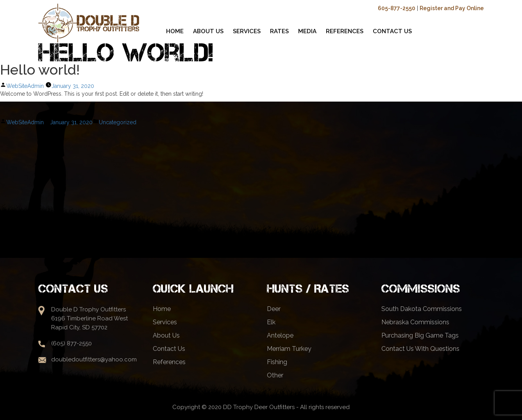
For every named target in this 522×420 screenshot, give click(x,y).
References (169, 362)
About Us (166, 335)
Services (165, 322)
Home (162, 309)
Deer (274, 309)
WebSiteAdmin (25, 86)
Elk (271, 322)
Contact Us (169, 349)
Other (275, 375)
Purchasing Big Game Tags (420, 335)
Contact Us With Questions (420, 349)
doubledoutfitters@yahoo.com (94, 359)
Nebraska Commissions (415, 322)
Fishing (277, 362)
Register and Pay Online (452, 8)
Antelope (280, 335)
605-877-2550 (397, 8)
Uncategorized (118, 122)
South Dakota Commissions (422, 309)
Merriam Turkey (289, 349)
